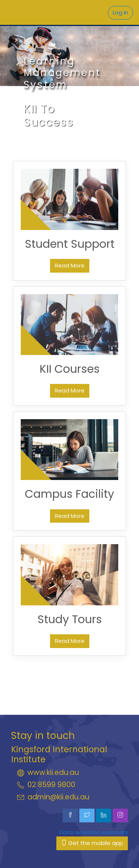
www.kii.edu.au (53, 772)
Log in (120, 12)
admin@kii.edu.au (58, 797)
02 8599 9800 (51, 785)
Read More (70, 265)
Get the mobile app (92, 843)
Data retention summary (94, 832)
